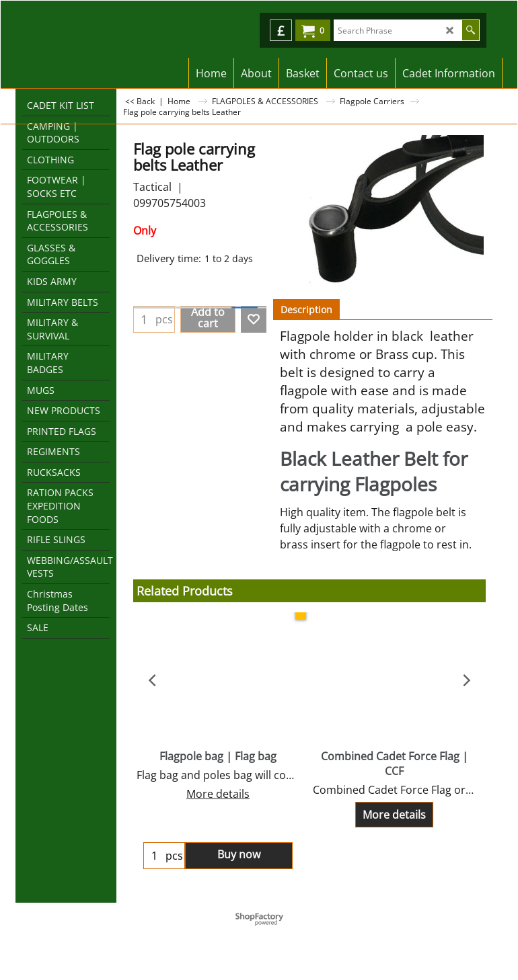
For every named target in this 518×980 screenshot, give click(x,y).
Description (306, 310)
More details (218, 794)
